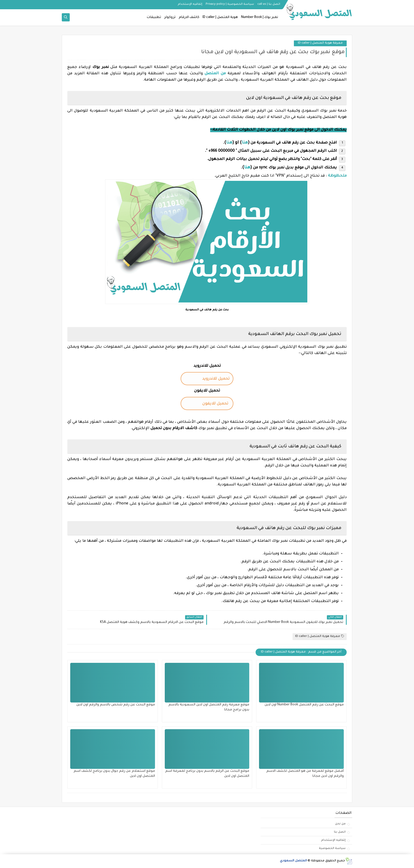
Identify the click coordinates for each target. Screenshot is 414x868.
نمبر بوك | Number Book (260, 17)
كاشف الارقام (189, 17)
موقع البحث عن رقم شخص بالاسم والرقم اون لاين (116, 705)
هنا (247, 168)
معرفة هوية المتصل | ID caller (320, 43)
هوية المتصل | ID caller (220, 17)
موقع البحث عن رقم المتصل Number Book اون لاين (304, 705)
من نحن (340, 824)
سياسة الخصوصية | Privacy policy (230, 4)
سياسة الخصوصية (332, 848)
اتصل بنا (340, 832)
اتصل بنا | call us (269, 4)
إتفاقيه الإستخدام (190, 4)
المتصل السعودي (293, 861)
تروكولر (170, 17)
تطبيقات (154, 17)
